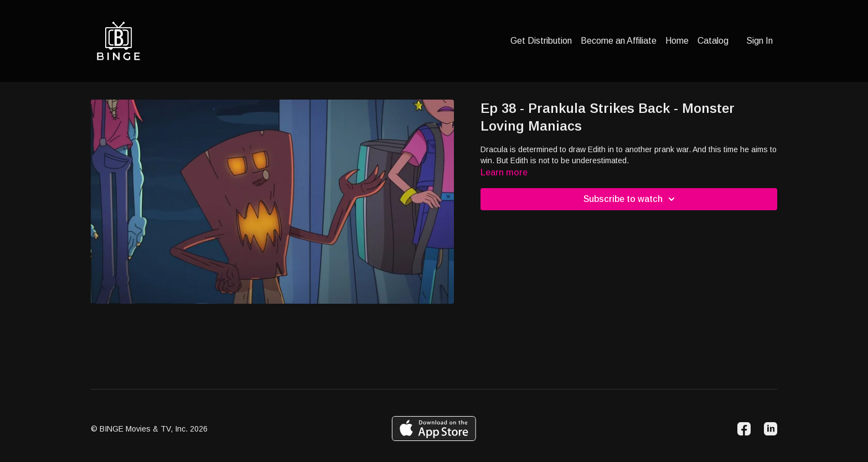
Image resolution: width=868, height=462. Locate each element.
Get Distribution (541, 41)
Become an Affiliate (619, 41)
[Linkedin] (771, 429)
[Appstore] (434, 429)
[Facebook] (744, 429)
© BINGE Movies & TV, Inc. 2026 (149, 429)
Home (677, 41)
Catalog (713, 41)
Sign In (759, 41)
